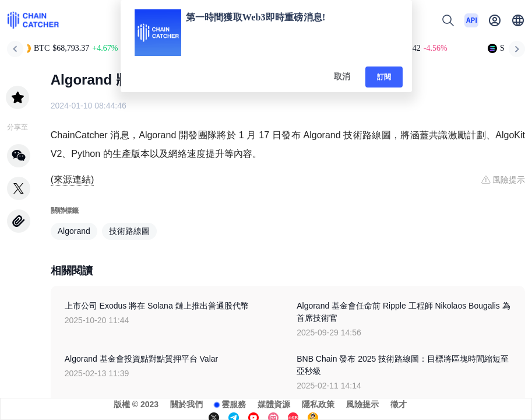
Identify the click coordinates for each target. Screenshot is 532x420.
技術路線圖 (129, 231)
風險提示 (362, 404)
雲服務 (234, 404)
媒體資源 (274, 404)
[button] (518, 20)
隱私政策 (318, 404)
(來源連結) (73, 179)
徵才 (399, 404)
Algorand (74, 231)
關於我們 (186, 404)
